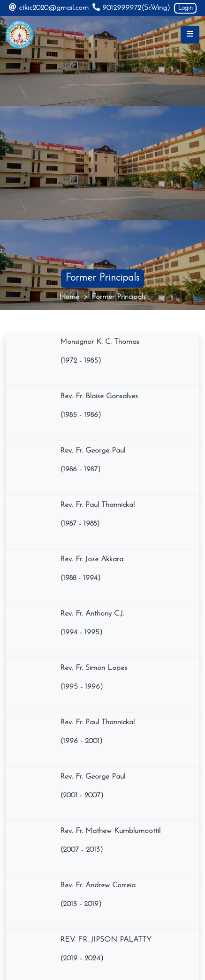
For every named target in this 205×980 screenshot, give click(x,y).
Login (186, 8)
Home (69, 297)
